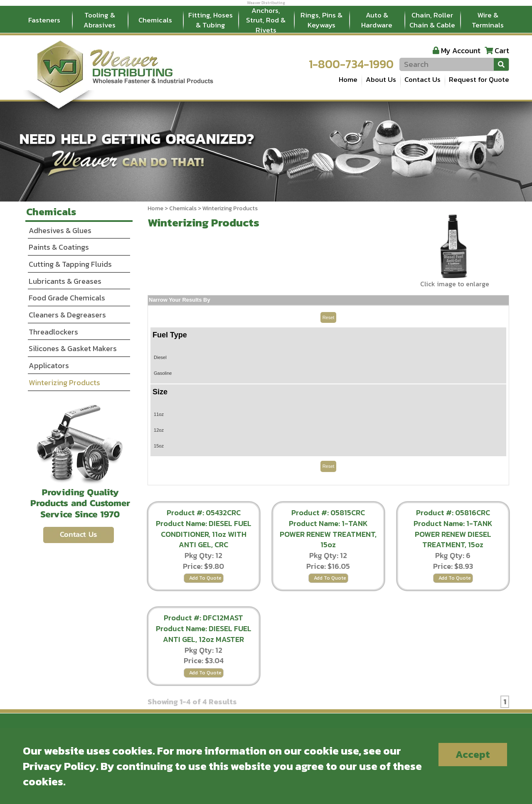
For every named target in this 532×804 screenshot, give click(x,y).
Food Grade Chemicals (67, 298)
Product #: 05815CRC (328, 513)
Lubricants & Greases (65, 281)
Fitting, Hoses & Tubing (211, 20)
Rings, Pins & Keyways (321, 20)
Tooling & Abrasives (100, 20)
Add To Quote (205, 578)
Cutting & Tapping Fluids (70, 264)
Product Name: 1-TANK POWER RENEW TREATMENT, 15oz (328, 534)
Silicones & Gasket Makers (73, 348)
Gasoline (163, 373)
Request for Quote (479, 79)
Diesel (160, 357)
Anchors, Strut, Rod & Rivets (266, 20)
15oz (159, 446)
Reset (329, 317)
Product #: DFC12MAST (203, 618)
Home (348, 79)
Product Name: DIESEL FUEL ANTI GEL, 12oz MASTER (204, 634)
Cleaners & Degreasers (67, 315)
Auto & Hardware (377, 20)
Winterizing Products (64, 382)
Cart (502, 50)
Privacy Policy (59, 766)
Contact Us (422, 79)
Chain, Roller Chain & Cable (432, 20)
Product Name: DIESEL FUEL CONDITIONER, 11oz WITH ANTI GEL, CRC (204, 534)
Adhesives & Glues (60, 230)
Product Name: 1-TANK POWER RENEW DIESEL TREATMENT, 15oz (453, 534)
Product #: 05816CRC (453, 513)
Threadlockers (53, 332)
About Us (381, 79)
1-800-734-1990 (351, 64)
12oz (159, 430)
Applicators (49, 365)
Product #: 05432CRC (204, 513)
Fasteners (44, 20)
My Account (461, 50)
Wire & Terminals (488, 20)
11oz (159, 414)
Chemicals (155, 20)
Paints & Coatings (59, 247)
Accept (473, 754)
